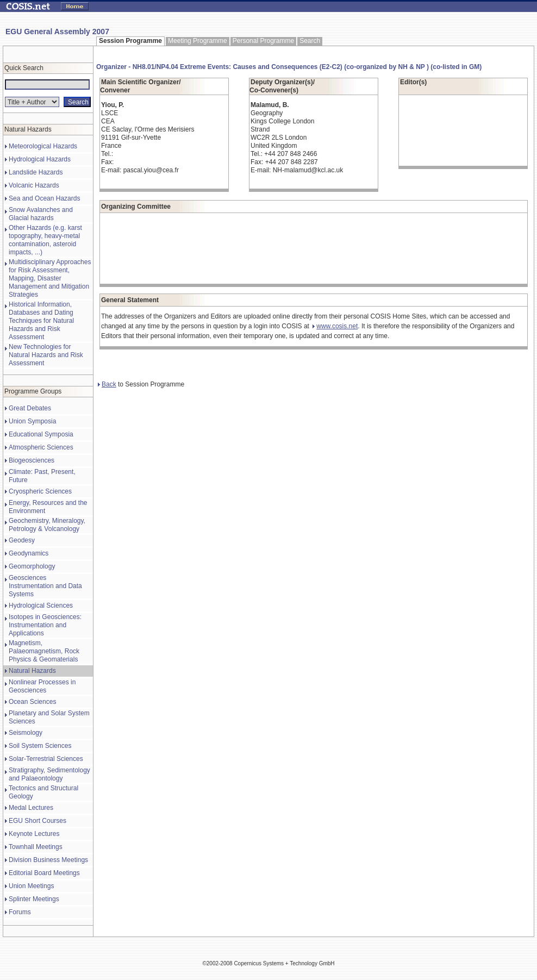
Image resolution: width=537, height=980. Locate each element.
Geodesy (22, 540)
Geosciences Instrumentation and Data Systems (45, 586)
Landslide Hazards (36, 172)
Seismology (26, 733)
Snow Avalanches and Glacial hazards (41, 214)
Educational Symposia (41, 434)
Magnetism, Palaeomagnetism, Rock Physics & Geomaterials (44, 651)
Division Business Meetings (48, 860)
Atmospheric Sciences (41, 447)
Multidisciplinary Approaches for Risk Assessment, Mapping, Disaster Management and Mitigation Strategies (50, 278)
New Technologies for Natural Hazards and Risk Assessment (46, 355)
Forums (20, 912)
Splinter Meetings (34, 899)
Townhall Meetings (36, 847)
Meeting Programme (198, 41)
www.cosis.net (335, 326)
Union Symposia (32, 421)
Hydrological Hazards (40, 159)
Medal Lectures (31, 808)
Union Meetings (31, 886)
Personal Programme (263, 41)
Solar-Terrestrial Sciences (46, 759)
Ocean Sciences (32, 702)
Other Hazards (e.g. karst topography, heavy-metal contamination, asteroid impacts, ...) (45, 240)
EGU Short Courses (38, 821)
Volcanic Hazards (34, 185)
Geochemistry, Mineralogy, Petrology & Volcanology (47, 525)
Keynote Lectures (34, 834)
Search (310, 41)
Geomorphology (32, 566)
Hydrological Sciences (41, 606)
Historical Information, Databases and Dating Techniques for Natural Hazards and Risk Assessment (41, 321)
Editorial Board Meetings (44, 873)
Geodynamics (29, 553)
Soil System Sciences (40, 746)
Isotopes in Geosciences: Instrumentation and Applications (45, 625)
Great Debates (30, 408)
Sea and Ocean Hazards (44, 198)
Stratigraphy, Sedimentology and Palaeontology (49, 774)
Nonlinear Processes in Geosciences (42, 686)
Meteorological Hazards (43, 146)
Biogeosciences (32, 460)
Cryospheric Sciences (40, 491)
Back (107, 384)
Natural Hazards (32, 671)
